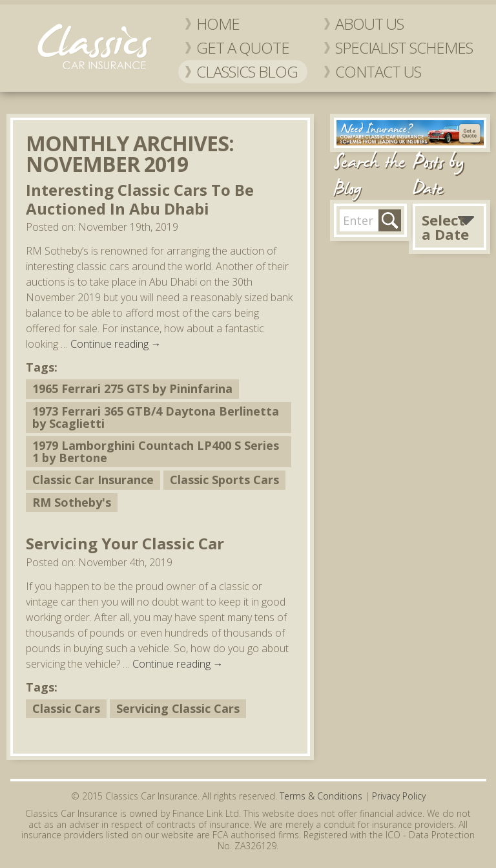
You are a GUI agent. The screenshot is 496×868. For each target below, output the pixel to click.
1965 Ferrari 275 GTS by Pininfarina (132, 388)
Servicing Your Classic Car (125, 543)
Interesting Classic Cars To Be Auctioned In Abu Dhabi (140, 199)
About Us (369, 24)
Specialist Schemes (404, 48)
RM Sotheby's (72, 502)
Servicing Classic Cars (178, 708)
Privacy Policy (399, 796)
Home (218, 24)
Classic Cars (66, 708)
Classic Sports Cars (224, 480)
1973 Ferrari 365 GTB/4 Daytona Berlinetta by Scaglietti (156, 417)
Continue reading (116, 344)
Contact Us (378, 71)
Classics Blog (247, 71)
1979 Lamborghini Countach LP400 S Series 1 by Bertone (156, 451)
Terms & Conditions (321, 796)
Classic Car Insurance (93, 480)
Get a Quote (243, 48)
